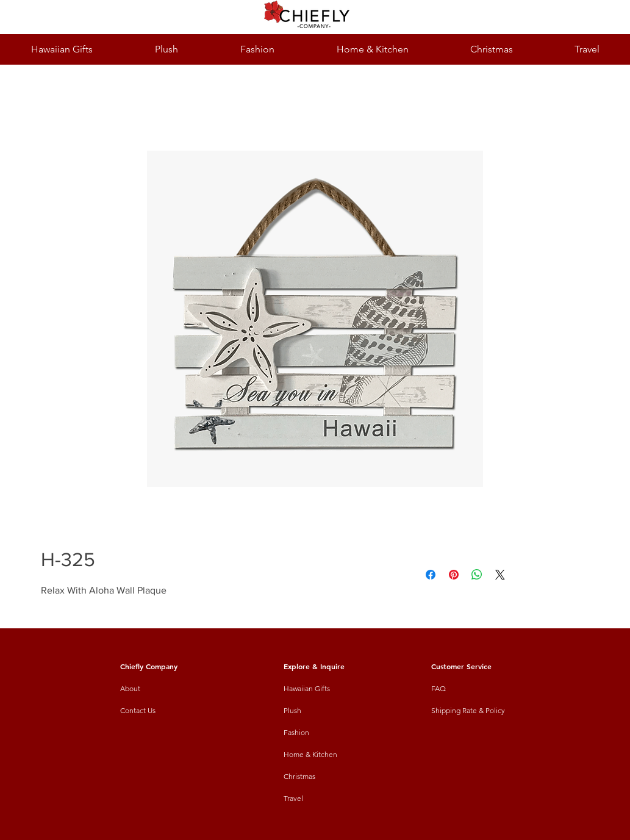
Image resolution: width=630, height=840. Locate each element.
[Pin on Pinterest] (454, 575)
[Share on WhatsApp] (477, 575)
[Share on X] (500, 575)
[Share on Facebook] (431, 575)
